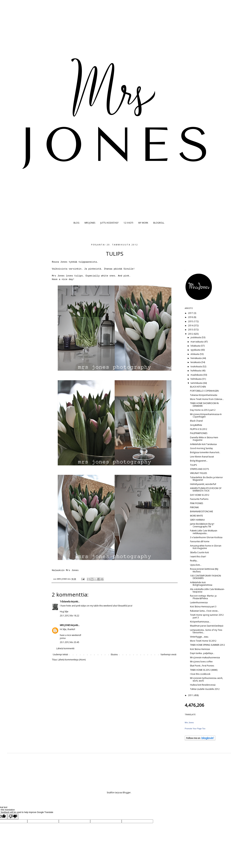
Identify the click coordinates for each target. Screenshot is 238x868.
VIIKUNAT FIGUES (198, 473)
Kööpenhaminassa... (200, 622)
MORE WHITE (196, 516)
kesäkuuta (196, 362)
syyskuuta (196, 350)
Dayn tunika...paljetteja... (202, 653)
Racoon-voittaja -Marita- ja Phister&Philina (203, 597)
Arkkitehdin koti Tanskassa (203, 444)
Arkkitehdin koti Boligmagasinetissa (201, 584)
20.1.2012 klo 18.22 (70, 616)
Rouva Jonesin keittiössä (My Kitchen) (204, 570)
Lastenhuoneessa (199, 602)
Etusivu (114, 654)
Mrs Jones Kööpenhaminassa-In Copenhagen (206, 415)
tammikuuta (197, 383)
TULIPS (193, 465)
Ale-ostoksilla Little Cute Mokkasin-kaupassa (207, 590)
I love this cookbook (200, 674)
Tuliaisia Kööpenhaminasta (204, 395)
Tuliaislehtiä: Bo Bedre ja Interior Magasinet (206, 479)
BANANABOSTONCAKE (202, 511)
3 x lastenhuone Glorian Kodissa (206, 537)
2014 (191, 325)
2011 (191, 695)
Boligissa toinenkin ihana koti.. (205, 452)
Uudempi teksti (60, 654)
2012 (191, 334)
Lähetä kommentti (65, 648)
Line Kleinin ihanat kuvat (202, 457)
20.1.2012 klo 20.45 (70, 642)
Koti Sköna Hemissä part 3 (203, 607)
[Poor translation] (13, 816)
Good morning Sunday (201, 448)
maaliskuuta (197, 375)
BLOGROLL (159, 223)
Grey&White (196, 425)
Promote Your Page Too (195, 729)
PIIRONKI (194, 507)
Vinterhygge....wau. (199, 637)
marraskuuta (197, 342)
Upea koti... (196, 565)
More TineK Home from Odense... (207, 399)
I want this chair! (198, 557)
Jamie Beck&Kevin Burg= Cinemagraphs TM (202, 525)
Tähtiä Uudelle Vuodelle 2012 (205, 689)
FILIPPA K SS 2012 (199, 429)
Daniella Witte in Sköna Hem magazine (204, 439)
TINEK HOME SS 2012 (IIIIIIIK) (204, 670)
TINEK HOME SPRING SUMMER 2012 (207, 645)
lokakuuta (196, 346)
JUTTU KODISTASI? (109, 223)
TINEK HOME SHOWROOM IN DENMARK (204, 404)
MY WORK (143, 223)
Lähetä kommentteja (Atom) (72, 660)
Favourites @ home (200, 541)
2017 (191, 313)
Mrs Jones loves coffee (201, 662)
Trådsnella (65, 602)
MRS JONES (90, 223)
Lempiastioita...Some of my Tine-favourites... (206, 631)
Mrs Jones (189, 723)
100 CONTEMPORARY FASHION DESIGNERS (205, 577)
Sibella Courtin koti (199, 552)
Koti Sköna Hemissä (200, 649)
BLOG (76, 223)
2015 (191, 321)
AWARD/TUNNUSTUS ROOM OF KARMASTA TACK (206, 489)
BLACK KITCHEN (198, 387)
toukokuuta (197, 366)
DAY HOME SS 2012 (200, 495)
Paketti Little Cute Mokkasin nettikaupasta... (204, 532)
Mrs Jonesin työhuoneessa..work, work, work (206, 679)
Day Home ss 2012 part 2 (203, 410)
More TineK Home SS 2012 (203, 641)
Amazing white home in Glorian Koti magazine (206, 547)
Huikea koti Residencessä (203, 685)
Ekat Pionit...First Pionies (202, 666)
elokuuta (195, 354)
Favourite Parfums (199, 499)
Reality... (194, 561)
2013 (191, 330)
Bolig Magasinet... (199, 461)
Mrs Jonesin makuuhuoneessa (205, 657)
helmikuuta (196, 379)
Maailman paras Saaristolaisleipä (207, 626)
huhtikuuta (196, 371)
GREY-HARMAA (197, 520)
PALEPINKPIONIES (199, 433)
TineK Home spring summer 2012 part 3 (207, 616)
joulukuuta (196, 337)
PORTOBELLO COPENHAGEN (204, 391)
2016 (191, 317)
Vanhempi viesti (168, 654)
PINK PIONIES (197, 503)
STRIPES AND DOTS (199, 469)
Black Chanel (196, 421)
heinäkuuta (196, 358)
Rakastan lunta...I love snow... (205, 611)
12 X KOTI (128, 223)
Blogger (127, 793)
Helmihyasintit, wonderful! (203, 484)
